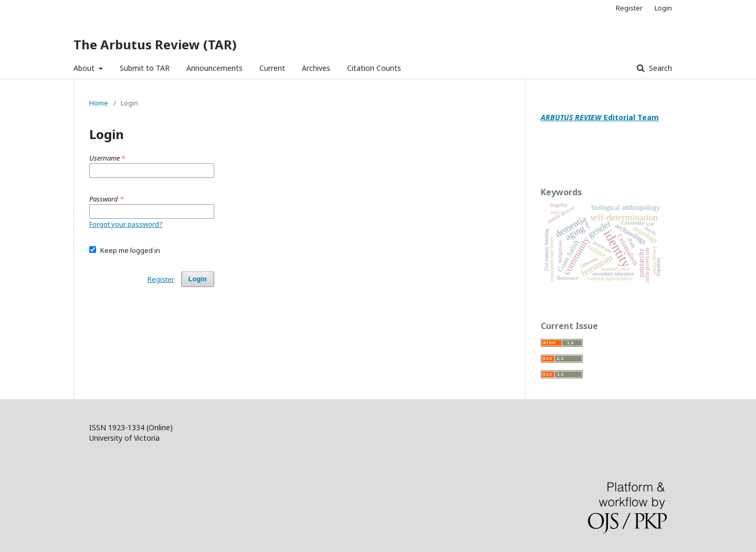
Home (99, 103)
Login (663, 8)
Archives (316, 68)
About (85, 68)
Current (272, 68)
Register (629, 8)
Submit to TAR (145, 68)
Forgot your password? (126, 224)
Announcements (214, 68)
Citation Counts (374, 68)
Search (659, 68)
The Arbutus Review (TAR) (155, 44)
